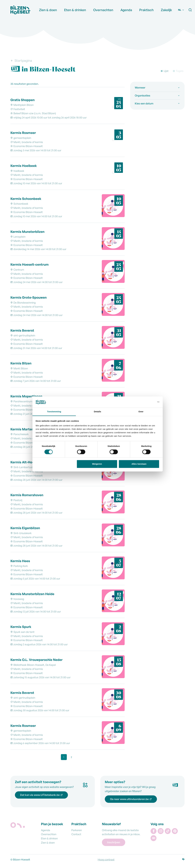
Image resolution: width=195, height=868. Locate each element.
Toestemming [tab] (54, 412)
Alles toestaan (139, 464)
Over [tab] (141, 412)
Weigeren (97, 464)
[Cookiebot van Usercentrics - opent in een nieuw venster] (147, 402)
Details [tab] (98, 412)
